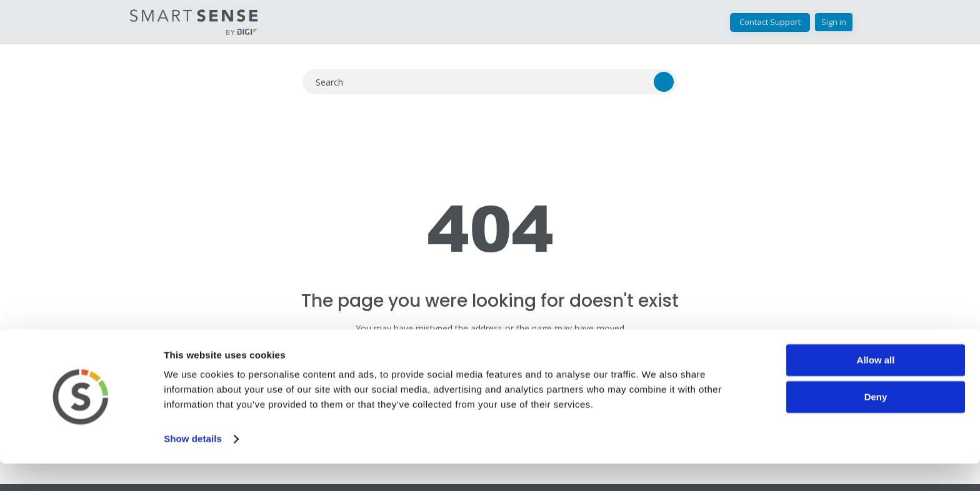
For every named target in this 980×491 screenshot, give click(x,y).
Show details (193, 466)
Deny (876, 424)
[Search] (490, 82)
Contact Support (770, 22)
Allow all (876, 388)
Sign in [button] (834, 22)
